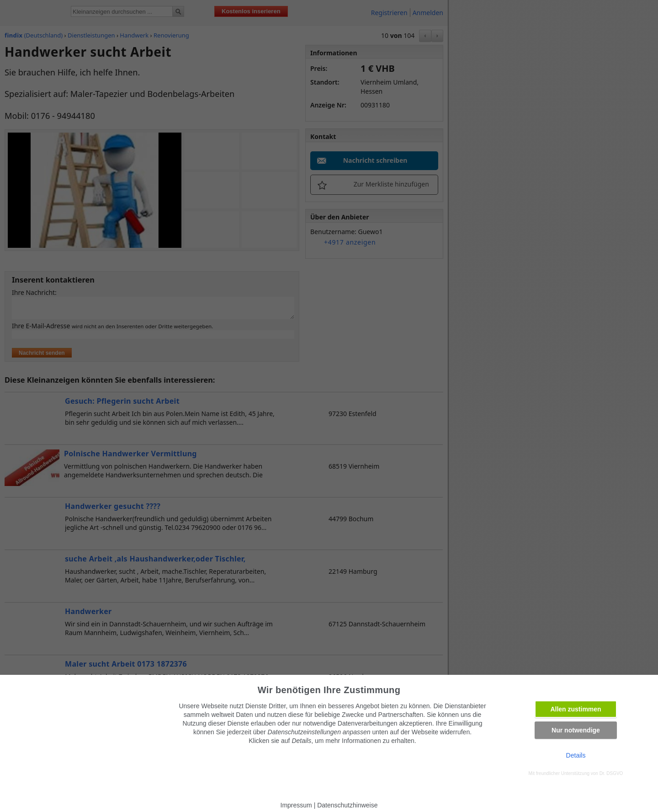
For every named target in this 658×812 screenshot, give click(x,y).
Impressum (296, 805)
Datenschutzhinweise (347, 805)
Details (576, 755)
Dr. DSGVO (611, 773)
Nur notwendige (576, 730)
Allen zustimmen (576, 709)
